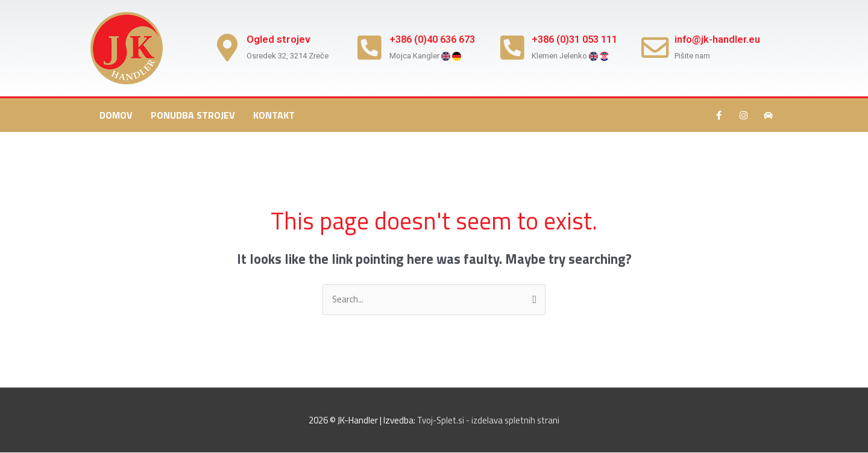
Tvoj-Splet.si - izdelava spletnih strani (489, 420)
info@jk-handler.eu (722, 39)
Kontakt (274, 115)
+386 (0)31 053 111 (581, 39)
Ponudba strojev (193, 115)
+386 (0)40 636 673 (438, 39)
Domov (116, 115)
